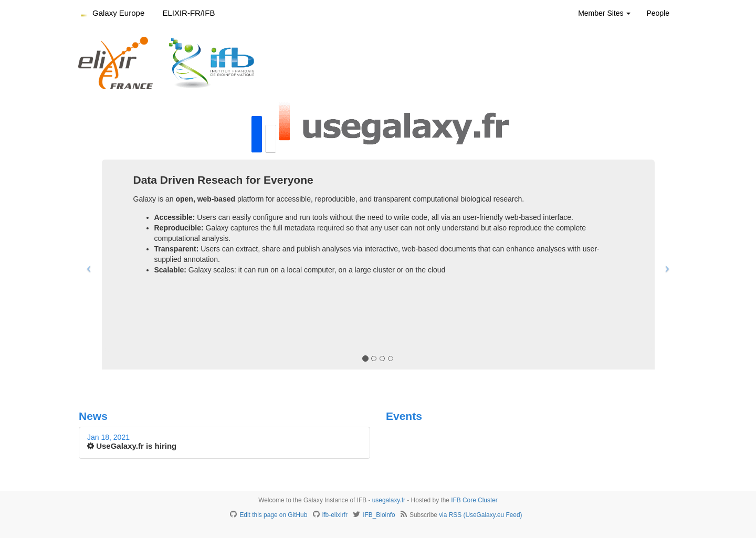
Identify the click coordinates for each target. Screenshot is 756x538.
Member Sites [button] (604, 13)
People (658, 13)
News (93, 416)
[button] (86, 265)
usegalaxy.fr (389, 500)
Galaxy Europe (118, 13)
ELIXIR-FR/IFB (188, 13)
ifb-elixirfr (335, 515)
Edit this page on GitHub (273, 515)
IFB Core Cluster (474, 500)
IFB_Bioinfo (379, 515)
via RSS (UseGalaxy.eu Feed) (480, 515)
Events (404, 416)
